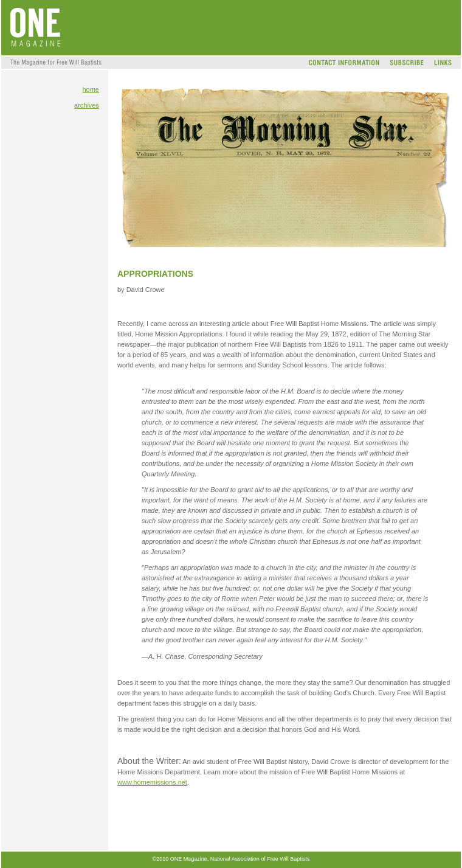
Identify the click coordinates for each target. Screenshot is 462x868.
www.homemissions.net (152, 782)
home (91, 89)
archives (87, 105)
